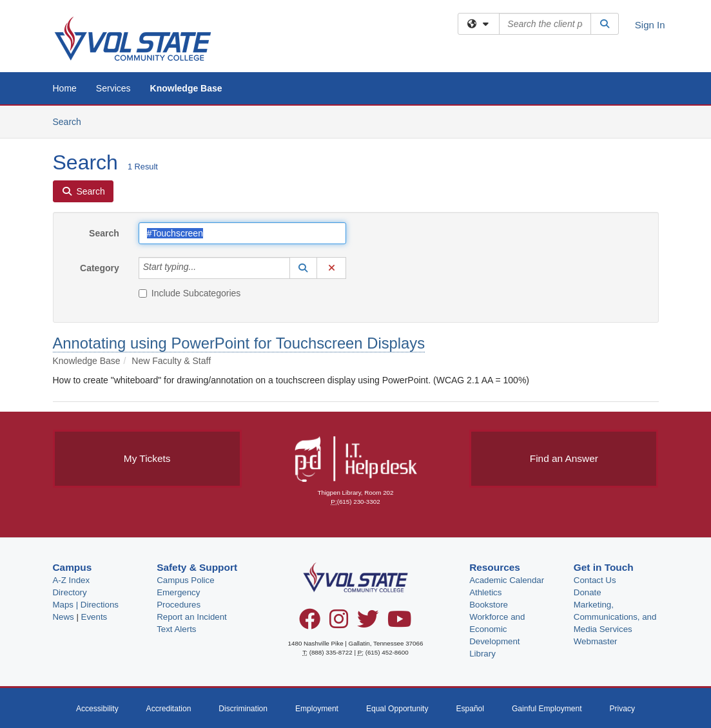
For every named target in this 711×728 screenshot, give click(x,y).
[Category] (203, 268)
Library (482, 654)
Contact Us (595, 580)
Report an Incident (192, 617)
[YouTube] (400, 624)
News (63, 617)
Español (470, 709)
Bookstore (489, 605)
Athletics (485, 592)
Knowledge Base (186, 88)
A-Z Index (72, 580)
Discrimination (243, 709)
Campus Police (185, 580)
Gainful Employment (547, 709)
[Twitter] (368, 624)
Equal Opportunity (397, 709)
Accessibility (97, 709)
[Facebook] (310, 624)
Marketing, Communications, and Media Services (615, 617)
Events (94, 617)
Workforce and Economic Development (497, 629)
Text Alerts (176, 629)
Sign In (650, 25)
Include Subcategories (190, 293)
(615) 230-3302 (359, 502)
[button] (304, 268)
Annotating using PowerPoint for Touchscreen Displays (239, 343)
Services (113, 88)
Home (65, 88)
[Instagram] (339, 624)
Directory (70, 592)
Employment (317, 709)
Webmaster (596, 641)
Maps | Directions (86, 605)
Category (100, 268)
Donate (588, 592)
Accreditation (169, 709)
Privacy (622, 709)
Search (72, 121)
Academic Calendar (507, 580)
